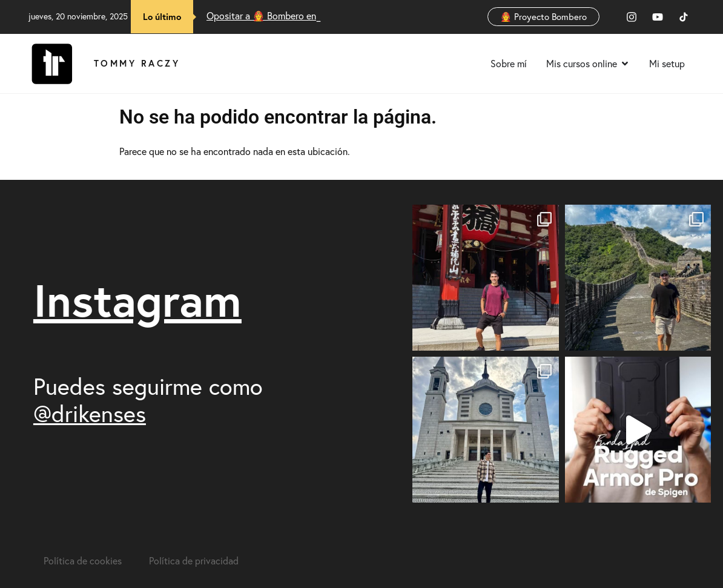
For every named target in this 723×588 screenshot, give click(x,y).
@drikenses (90, 414)
